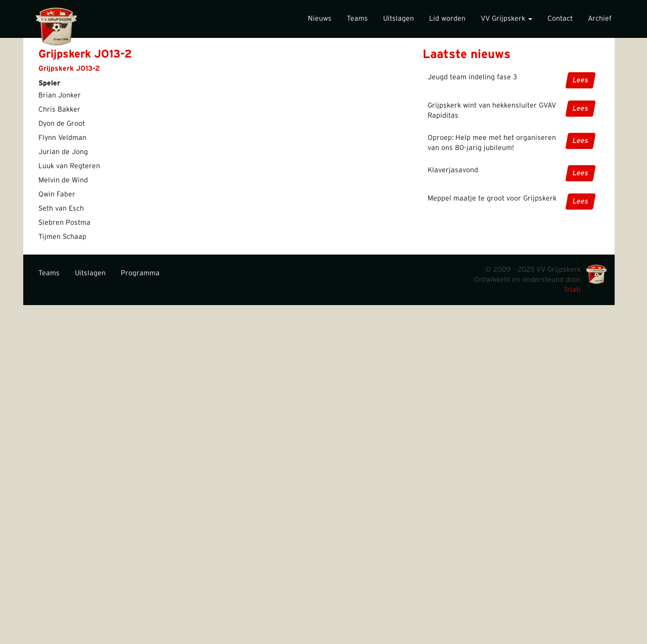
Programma (140, 273)
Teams (357, 19)
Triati (572, 290)
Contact (560, 19)
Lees (581, 80)
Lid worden (447, 19)
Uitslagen (399, 19)
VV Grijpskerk (506, 19)
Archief (600, 19)
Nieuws (320, 19)
